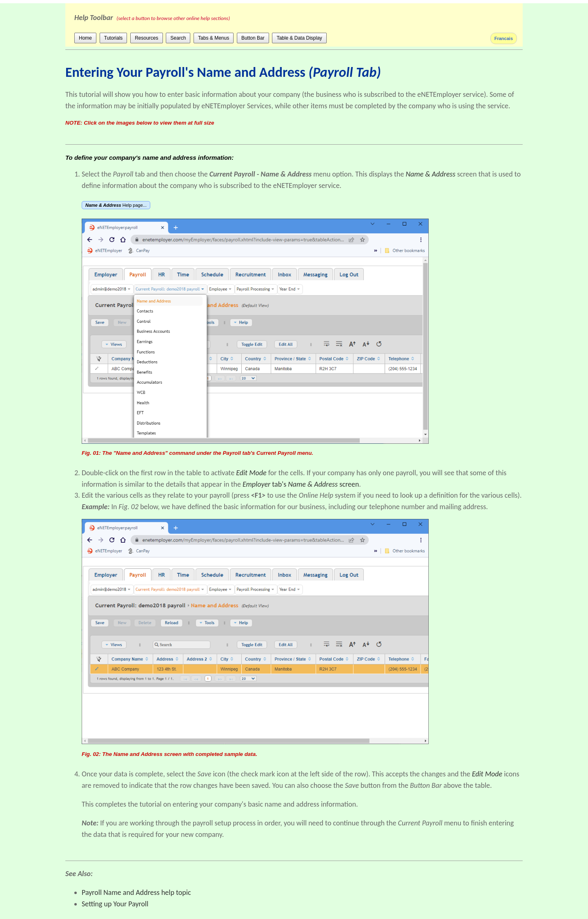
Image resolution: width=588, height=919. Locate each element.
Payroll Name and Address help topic (136, 892)
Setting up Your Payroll (115, 904)
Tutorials (114, 38)
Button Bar (253, 38)
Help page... (116, 205)
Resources (146, 38)
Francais (504, 38)
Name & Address (431, 174)
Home (85, 38)
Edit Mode (487, 774)
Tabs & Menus (214, 38)
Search (178, 38)
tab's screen (301, 484)
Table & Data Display (299, 38)
